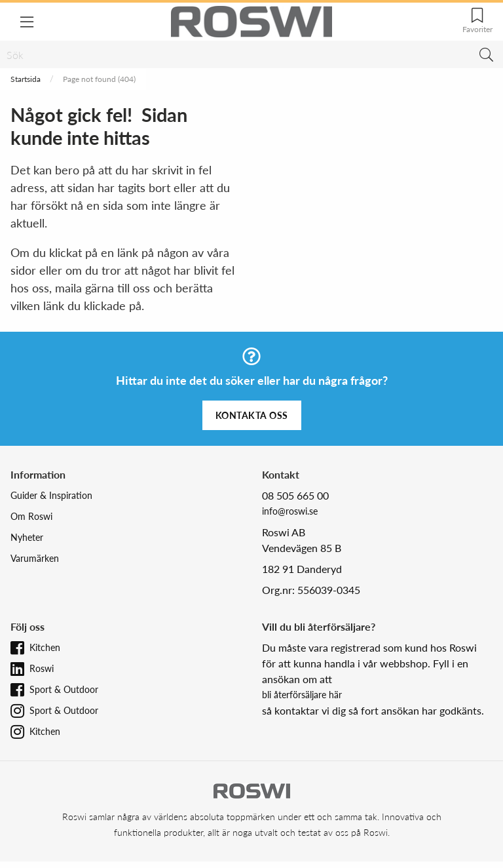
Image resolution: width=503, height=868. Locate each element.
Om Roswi (31, 516)
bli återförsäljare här (302, 695)
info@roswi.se (290, 511)
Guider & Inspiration (51, 495)
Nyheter (27, 537)
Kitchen (45, 647)
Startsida (26, 79)
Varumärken (35, 558)
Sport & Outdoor (64, 689)
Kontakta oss (252, 415)
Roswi (42, 668)
